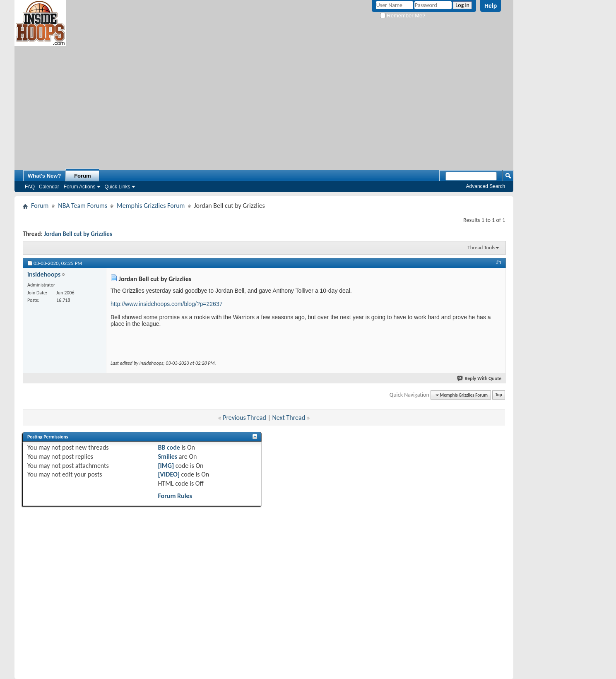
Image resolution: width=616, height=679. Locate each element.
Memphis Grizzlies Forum (151, 206)
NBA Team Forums (83, 206)
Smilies (167, 456)
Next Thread (289, 418)
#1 (499, 262)
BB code (169, 447)
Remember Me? (403, 16)
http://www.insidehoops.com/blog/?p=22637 (166, 304)
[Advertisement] (264, 104)
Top (498, 395)
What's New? (44, 176)
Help (491, 6)
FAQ (30, 187)
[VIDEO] (169, 474)
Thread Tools (481, 247)
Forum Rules (175, 496)
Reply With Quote (480, 378)
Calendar (49, 187)
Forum (82, 176)
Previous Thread (244, 418)
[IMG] (166, 466)
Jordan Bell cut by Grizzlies (78, 234)
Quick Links (117, 187)
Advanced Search (486, 186)
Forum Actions (80, 187)
